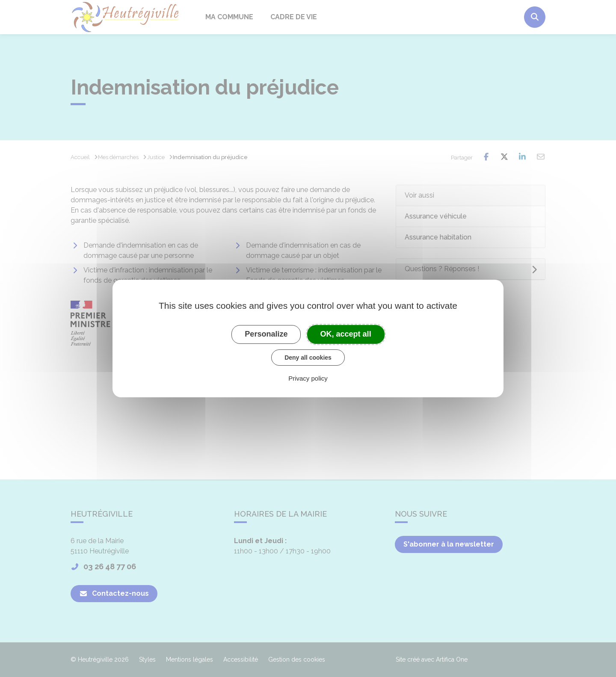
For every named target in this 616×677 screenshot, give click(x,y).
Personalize (266, 334)
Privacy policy (308, 378)
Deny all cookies (308, 358)
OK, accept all (346, 334)
